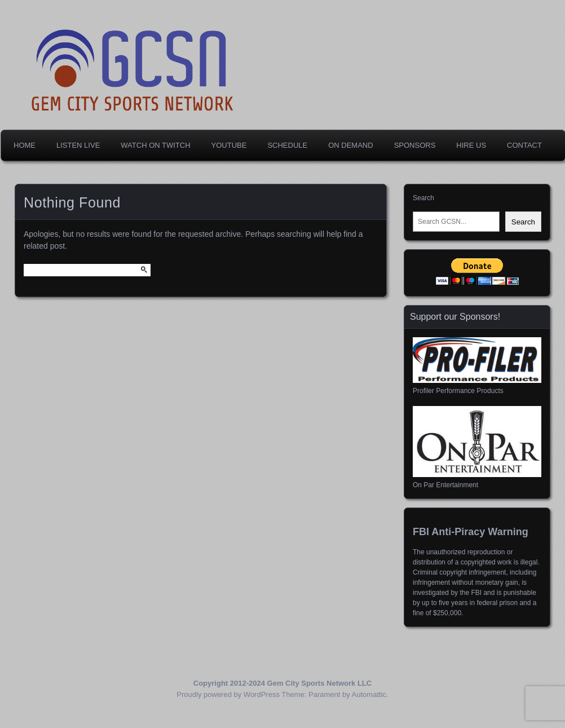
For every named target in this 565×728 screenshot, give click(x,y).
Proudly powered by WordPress (228, 694)
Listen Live (78, 145)
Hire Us (471, 145)
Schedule (287, 145)
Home (25, 145)
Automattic (369, 694)
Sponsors (415, 145)
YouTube (229, 145)
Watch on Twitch (155, 145)
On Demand (350, 145)
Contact (524, 145)
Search (423, 198)
